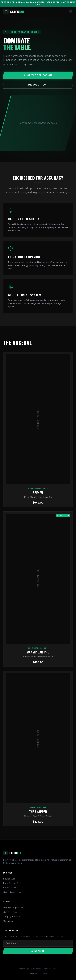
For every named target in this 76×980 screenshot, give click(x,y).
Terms (44, 973)
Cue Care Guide (11, 912)
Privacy (33, 973)
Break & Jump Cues (12, 883)
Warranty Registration (13, 908)
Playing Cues (9, 879)
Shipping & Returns (12, 916)
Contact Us (8, 921)
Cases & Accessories (13, 892)
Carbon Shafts (10, 888)
